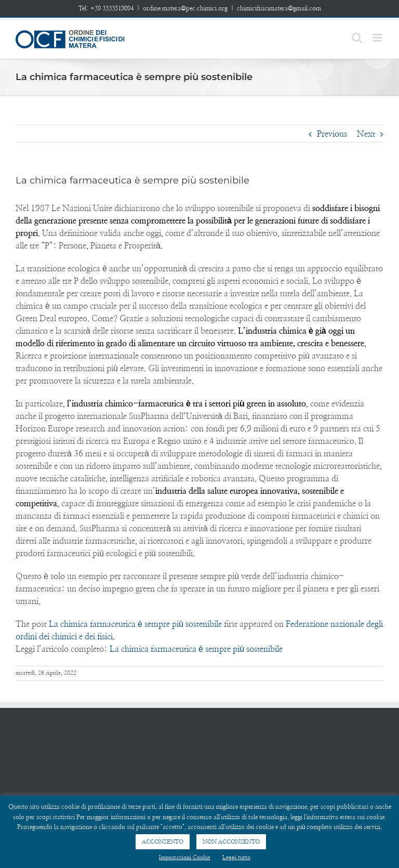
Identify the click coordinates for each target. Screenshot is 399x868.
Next (366, 134)
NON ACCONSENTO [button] (231, 842)
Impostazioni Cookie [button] (185, 857)
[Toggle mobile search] (357, 38)
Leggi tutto (236, 857)
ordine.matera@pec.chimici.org (185, 8)
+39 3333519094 (112, 8)
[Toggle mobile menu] (378, 38)
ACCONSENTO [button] (163, 842)
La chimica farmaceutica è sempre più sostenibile (135, 624)
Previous (332, 134)
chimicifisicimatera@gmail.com (279, 8)
